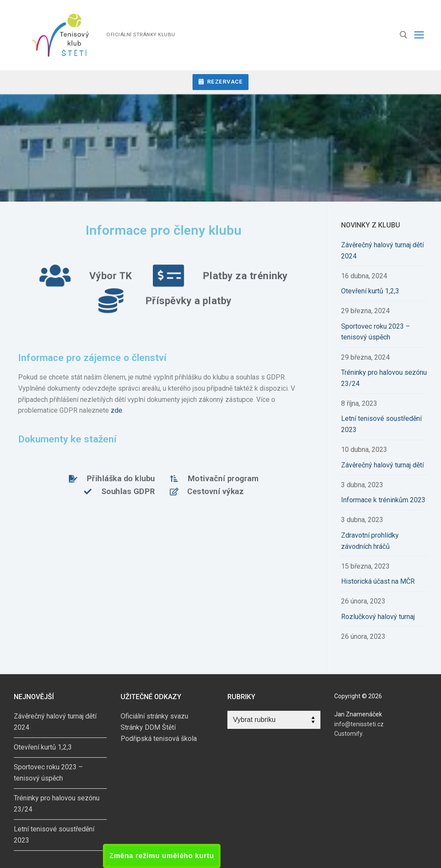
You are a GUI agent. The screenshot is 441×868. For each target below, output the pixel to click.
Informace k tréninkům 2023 (383, 500)
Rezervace (221, 81)
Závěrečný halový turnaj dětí (382, 465)
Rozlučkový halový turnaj (378, 617)
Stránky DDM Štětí (148, 727)
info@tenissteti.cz (359, 724)
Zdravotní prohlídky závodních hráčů (370, 541)
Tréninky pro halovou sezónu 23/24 (384, 378)
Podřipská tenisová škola (159, 739)
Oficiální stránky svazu (154, 716)
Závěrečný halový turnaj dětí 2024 (382, 250)
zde (116, 410)
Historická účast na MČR (378, 581)
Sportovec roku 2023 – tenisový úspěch (376, 332)
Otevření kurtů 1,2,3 (370, 291)
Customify (348, 734)
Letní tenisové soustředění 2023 (381, 424)
